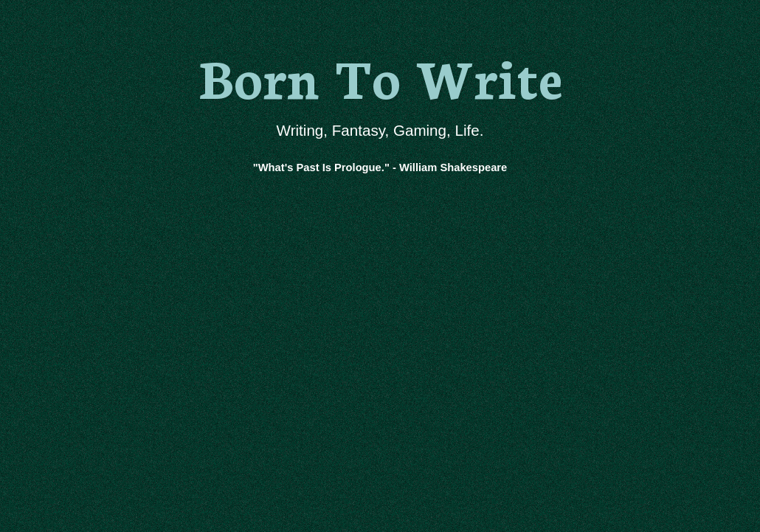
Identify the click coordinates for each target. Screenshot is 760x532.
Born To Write (380, 76)
